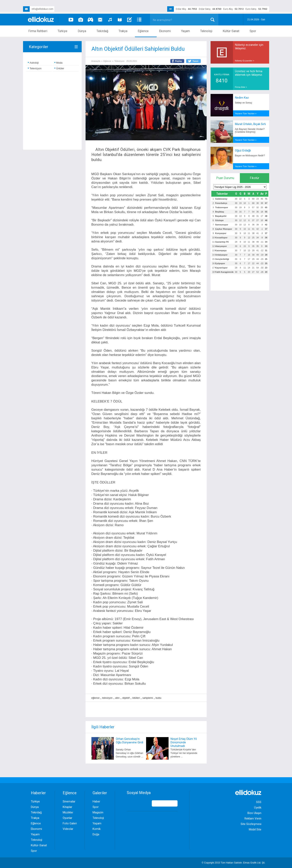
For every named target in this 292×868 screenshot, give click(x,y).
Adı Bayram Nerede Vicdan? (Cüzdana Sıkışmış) (250, 131)
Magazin (98, 812)
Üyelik (258, 808)
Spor (253, 31)
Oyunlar (67, 818)
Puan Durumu (225, 178)
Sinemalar (69, 801)
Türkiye (63, 31)
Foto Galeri (70, 823)
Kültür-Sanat (231, 31)
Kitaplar (67, 807)
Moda (59, 63)
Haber (96, 801)
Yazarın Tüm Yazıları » (246, 113)
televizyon (107, 698)
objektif (126, 698)
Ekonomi (165, 31)
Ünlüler (59, 68)
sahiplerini (148, 698)
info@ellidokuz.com (38, 9)
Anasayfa (96, 61)
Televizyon (35, 68)
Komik (97, 829)
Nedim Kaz (242, 98)
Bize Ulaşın (254, 813)
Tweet (195, 61)
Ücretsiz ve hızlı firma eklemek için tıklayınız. (249, 73)
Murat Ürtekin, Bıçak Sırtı (250, 124)
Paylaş (178, 61)
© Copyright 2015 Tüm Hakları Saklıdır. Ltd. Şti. (234, 863)
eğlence (96, 698)
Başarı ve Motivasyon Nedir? (250, 156)
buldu (158, 698)
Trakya (123, 31)
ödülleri (136, 698)
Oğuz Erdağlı (243, 150)
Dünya (82, 31)
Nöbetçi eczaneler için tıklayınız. (249, 47)
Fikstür (254, 178)
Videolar (68, 829)
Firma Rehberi (38, 31)
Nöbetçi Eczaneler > (245, 61)
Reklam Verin (253, 818)
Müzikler (68, 812)
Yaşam (185, 31)
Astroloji (33, 63)
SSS (259, 802)
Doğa (96, 834)
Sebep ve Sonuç (244, 103)
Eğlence (143, 31)
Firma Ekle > (241, 87)
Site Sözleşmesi (251, 824)
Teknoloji (206, 31)
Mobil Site (255, 829)
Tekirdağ (102, 31)
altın (117, 698)
